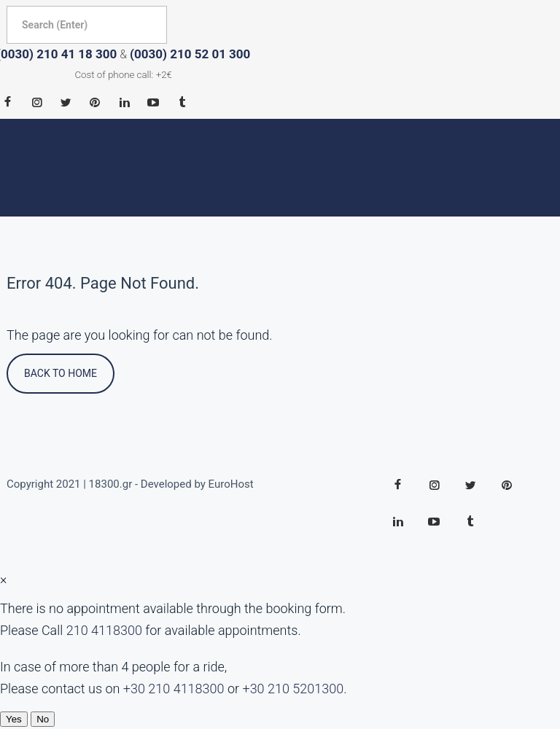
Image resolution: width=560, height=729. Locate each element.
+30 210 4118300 (174, 689)
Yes (14, 719)
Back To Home (61, 373)
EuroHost (231, 484)
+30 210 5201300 (293, 689)
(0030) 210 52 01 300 (190, 54)
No (43, 719)
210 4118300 (104, 630)
